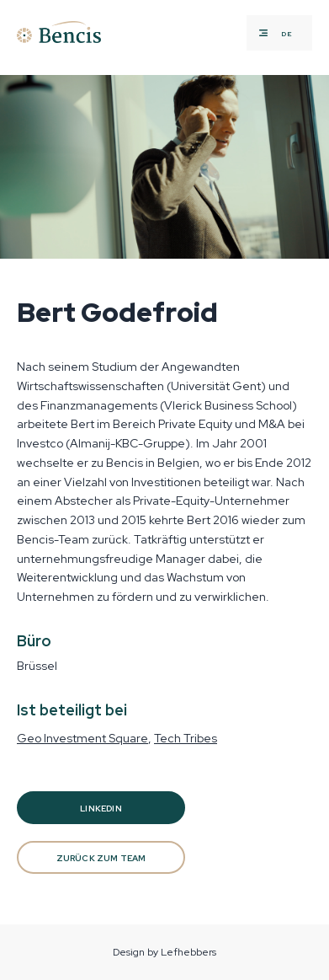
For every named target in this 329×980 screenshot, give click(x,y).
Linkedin (101, 809)
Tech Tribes (186, 738)
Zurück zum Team (101, 858)
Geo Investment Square (82, 738)
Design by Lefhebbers (164, 952)
